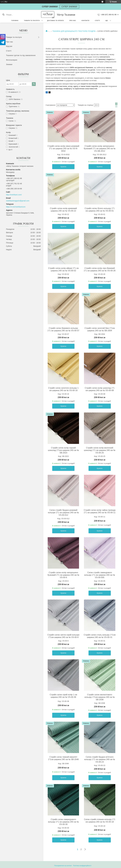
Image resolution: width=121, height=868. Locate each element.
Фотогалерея (12, 60)
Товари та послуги (32, 21)
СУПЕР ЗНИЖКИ (69, 7)
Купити (63, 167)
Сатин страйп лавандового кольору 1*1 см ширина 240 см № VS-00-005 (100, 575)
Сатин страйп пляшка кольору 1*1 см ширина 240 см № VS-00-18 (100, 821)
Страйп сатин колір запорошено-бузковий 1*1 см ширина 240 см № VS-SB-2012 (100, 149)
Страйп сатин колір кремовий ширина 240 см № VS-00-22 (63, 210)
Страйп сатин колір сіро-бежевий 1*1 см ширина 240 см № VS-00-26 (100, 269)
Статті (97, 21)
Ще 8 (10, 150)
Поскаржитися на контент (63, 866)
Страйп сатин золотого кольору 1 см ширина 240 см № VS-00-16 (63, 389)
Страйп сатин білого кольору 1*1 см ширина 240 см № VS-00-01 (100, 210)
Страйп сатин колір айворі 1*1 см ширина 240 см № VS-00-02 (63, 269)
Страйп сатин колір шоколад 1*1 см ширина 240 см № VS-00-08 (100, 389)
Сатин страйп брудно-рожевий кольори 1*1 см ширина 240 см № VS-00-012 (63, 513)
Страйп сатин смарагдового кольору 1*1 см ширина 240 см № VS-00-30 (63, 822)
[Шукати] (3, 15)
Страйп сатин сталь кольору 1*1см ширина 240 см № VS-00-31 (100, 636)
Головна (15, 21)
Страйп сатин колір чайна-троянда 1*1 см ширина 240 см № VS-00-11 (100, 511)
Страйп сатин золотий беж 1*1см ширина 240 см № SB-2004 (100, 329)
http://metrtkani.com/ (14, 195)
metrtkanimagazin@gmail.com (18, 201)
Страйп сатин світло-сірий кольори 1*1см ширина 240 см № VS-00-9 (63, 636)
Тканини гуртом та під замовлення (21, 55)
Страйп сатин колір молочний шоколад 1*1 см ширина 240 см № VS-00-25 (100, 450)
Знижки (9, 64)
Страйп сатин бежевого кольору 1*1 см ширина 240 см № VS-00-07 (63, 329)
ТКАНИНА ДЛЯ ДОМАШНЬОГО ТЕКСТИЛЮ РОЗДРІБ (74, 31)
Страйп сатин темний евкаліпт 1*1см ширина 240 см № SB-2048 (63, 758)
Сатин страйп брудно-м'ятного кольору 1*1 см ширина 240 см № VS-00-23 (100, 759)
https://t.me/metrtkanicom (16, 207)
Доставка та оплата (55, 21)
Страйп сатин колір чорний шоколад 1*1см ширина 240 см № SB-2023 (63, 450)
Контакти (86, 21)
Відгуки (9, 46)
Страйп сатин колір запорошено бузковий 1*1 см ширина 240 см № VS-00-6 (63, 575)
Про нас (73, 21)
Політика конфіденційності (82, 866)
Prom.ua (72, 863)
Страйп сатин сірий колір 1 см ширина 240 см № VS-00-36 (63, 696)
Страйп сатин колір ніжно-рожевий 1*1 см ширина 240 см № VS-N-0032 (63, 149)
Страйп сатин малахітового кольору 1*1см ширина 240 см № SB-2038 (100, 697)
